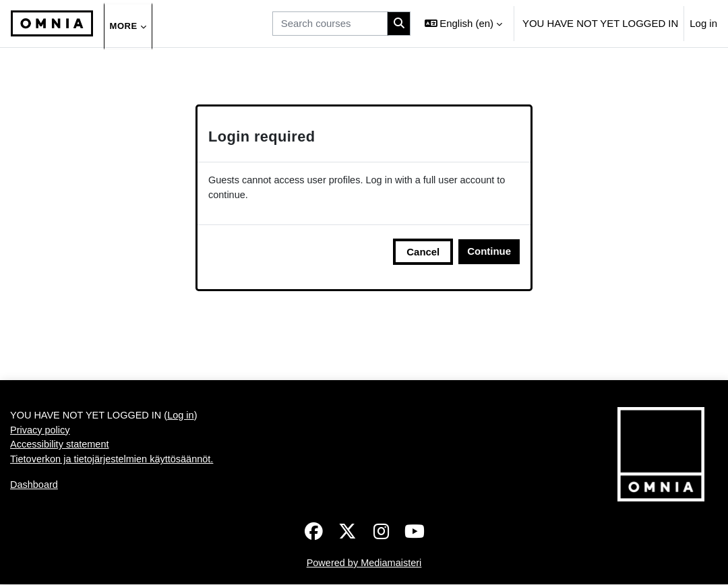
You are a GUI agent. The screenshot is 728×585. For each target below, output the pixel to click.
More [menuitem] (126, 26)
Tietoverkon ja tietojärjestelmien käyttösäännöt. (115, 462)
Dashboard (35, 488)
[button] (463, 24)
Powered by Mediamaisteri (364, 564)
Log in (703, 23)
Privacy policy (41, 432)
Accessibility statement (61, 447)
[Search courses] (330, 24)
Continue (489, 252)
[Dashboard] (52, 24)
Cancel (423, 252)
